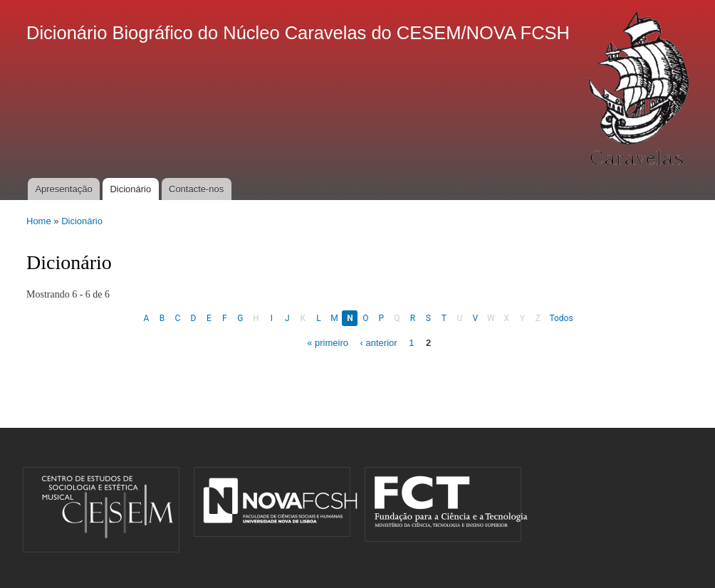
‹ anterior (379, 342)
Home (39, 221)
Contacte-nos (196, 189)
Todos (561, 318)
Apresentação (63, 189)
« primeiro (328, 342)
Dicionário (130, 189)
